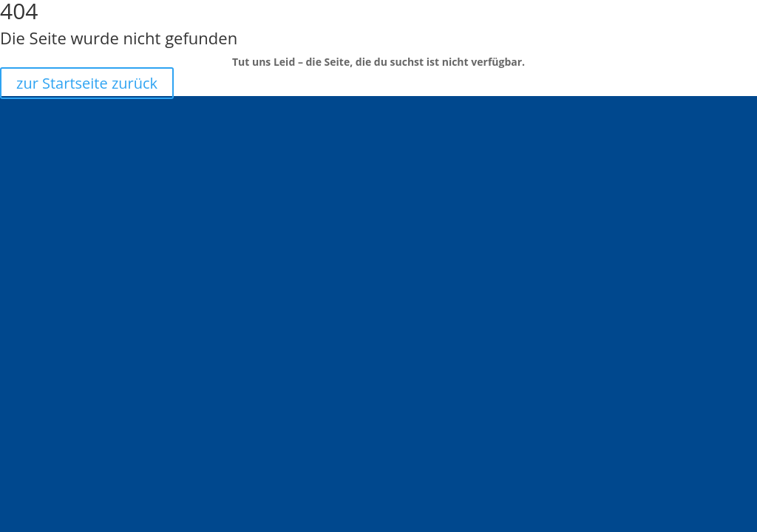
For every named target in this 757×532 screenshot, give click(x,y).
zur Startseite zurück (87, 83)
